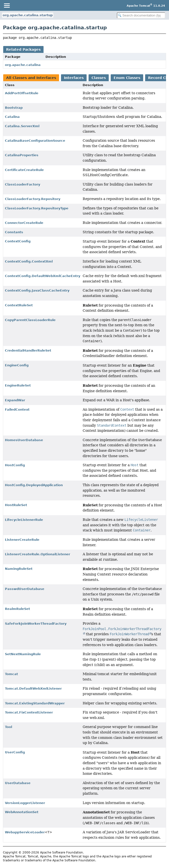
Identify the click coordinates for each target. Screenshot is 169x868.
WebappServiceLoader (25, 832)
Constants (14, 232)
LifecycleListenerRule (24, 520)
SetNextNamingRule (23, 654)
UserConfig (15, 752)
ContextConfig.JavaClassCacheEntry (37, 290)
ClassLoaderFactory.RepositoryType (37, 208)
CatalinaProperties (22, 155)
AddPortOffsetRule (22, 93)
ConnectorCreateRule (24, 223)
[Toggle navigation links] (7, 5)
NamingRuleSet (19, 569)
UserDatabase (18, 783)
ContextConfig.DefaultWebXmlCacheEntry (43, 276)
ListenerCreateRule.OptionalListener (38, 554)
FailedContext (17, 410)
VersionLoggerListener (25, 803)
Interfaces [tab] (74, 78)
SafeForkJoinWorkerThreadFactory (36, 624)
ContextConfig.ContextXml (29, 261)
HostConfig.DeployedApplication (34, 485)
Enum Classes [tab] (127, 78)
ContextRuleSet (19, 305)
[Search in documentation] (141, 15)
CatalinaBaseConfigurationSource (35, 141)
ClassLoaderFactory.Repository (33, 199)
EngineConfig (17, 365)
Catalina (12, 117)
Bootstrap (14, 108)
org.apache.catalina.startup (28, 15)
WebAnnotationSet (22, 812)
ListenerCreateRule (22, 540)
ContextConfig (18, 241)
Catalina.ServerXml (22, 126)
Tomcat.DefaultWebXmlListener (33, 689)
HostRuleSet (16, 505)
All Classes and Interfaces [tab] (31, 78)
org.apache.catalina (23, 65)
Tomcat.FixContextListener (29, 712)
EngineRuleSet (18, 385)
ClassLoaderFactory (23, 184)
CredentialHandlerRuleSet (28, 350)
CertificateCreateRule (24, 170)
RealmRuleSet (17, 609)
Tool (8, 727)
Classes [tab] (99, 78)
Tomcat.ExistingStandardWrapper (35, 703)
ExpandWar (15, 400)
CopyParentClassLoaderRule (30, 320)
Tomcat (11, 674)
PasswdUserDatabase (25, 589)
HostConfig (15, 465)
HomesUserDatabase (24, 440)
